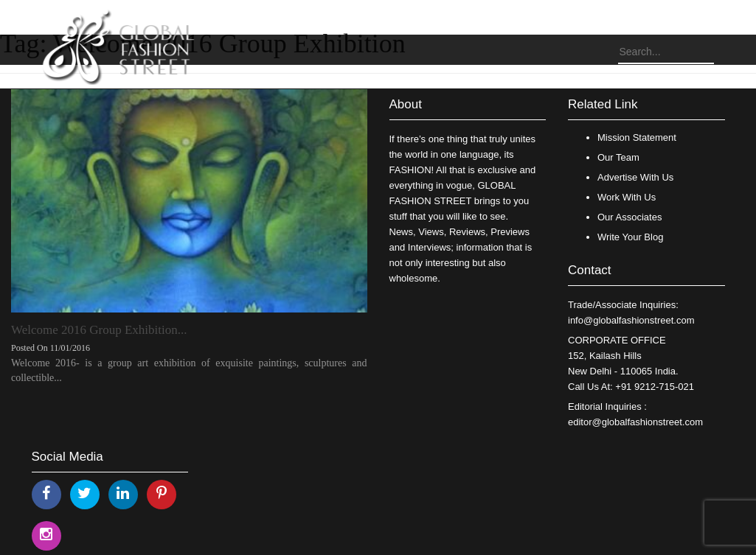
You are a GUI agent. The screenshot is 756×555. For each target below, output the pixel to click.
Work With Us (627, 197)
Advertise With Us (635, 177)
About (406, 104)
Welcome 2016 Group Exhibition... (99, 330)
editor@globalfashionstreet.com (635, 422)
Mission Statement (637, 137)
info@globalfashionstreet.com (631, 320)
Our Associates (630, 217)
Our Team (618, 157)
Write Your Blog (630, 237)
